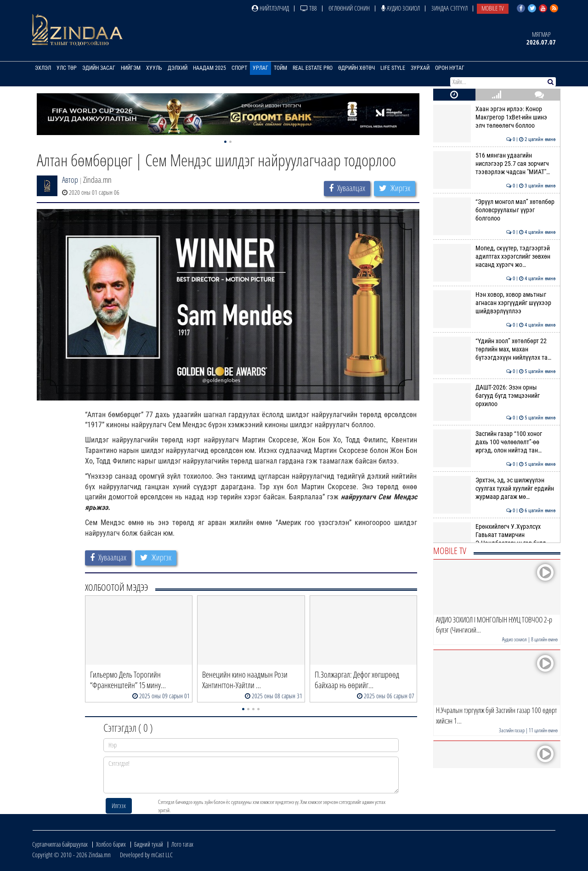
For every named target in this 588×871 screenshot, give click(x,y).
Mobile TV (493, 8)
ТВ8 (309, 8)
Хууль (154, 68)
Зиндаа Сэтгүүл (449, 8)
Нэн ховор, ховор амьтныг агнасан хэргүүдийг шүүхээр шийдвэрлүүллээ (495, 303)
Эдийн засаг (99, 68)
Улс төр (67, 68)
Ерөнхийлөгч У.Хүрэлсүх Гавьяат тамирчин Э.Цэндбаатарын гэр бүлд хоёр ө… (495, 539)
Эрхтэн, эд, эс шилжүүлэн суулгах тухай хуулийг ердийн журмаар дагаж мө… (495, 489)
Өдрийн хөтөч (356, 68)
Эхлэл (43, 68)
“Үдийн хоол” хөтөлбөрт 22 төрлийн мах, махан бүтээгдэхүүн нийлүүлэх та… (495, 349)
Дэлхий (178, 68)
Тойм (280, 68)
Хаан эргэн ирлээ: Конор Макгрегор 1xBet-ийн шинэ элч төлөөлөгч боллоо (495, 117)
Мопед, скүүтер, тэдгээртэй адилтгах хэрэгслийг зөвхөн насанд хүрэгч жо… (495, 257)
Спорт (239, 68)
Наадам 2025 (209, 68)
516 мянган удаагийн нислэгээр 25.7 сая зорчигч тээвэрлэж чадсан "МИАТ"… (495, 164)
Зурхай (420, 68)
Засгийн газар (512, 730)
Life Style (393, 68)
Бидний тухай (149, 844)
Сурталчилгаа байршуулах (60, 844)
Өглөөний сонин (349, 8)
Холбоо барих (111, 844)
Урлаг (260, 68)
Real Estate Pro (313, 68)
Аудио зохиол (401, 8)
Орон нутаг (450, 68)
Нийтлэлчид (270, 8)
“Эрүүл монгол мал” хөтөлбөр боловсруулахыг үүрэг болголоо (495, 210)
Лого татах (182, 844)
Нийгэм (131, 68)
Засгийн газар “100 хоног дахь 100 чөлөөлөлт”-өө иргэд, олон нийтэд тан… (495, 442)
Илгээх (119, 806)
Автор (70, 180)
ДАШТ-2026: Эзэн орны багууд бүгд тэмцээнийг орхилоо (495, 396)
